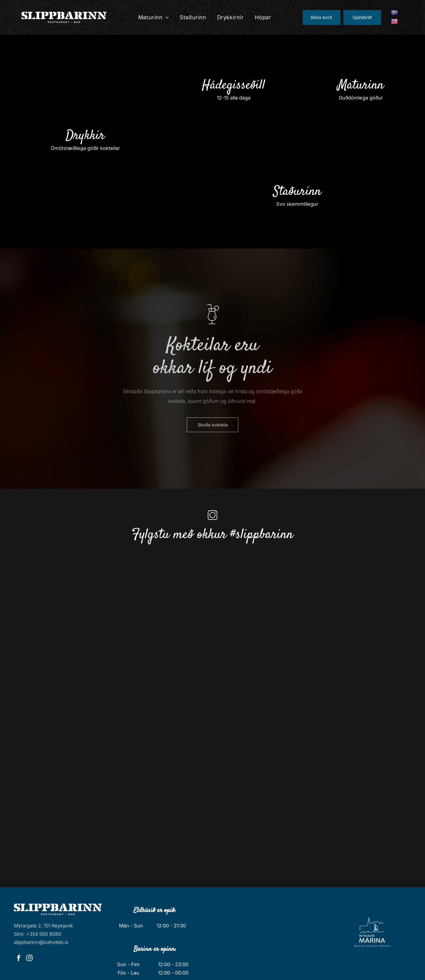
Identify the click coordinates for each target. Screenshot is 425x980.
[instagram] (29, 959)
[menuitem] (154, 17)
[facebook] (19, 959)
